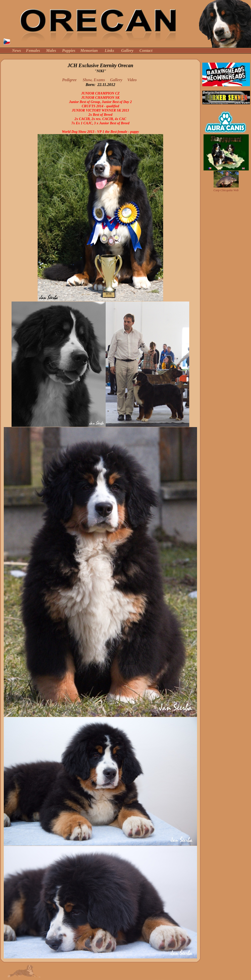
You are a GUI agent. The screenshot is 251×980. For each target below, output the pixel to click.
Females (33, 51)
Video (133, 80)
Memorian (89, 51)
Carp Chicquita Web (226, 190)
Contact (146, 51)
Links (109, 51)
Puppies (69, 51)
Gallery (127, 51)
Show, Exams (94, 80)
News (17, 51)
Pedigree (69, 80)
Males (51, 51)
